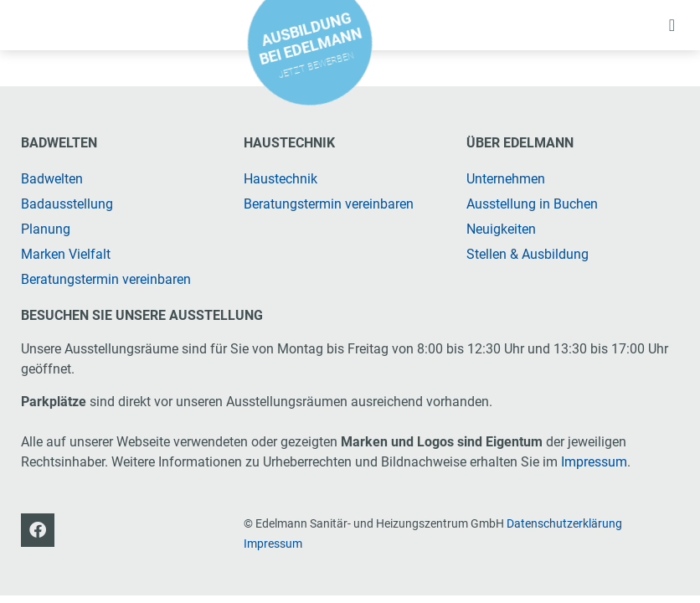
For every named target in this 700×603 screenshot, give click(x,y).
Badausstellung (67, 204)
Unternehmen (506, 179)
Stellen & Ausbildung (528, 254)
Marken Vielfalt (66, 254)
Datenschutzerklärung (564, 523)
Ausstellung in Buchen (532, 204)
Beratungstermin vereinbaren (106, 279)
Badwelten (52, 179)
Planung (46, 229)
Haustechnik (281, 179)
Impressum (594, 462)
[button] (672, 25)
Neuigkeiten (501, 229)
